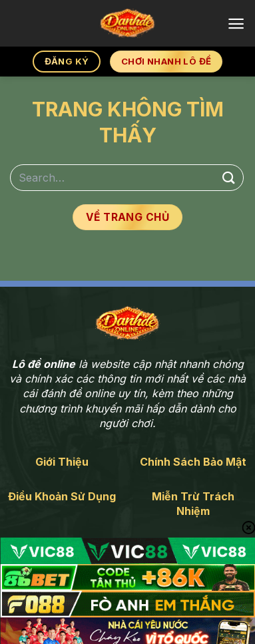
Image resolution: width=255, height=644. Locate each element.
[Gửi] (229, 177)
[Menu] (236, 24)
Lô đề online (44, 364)
